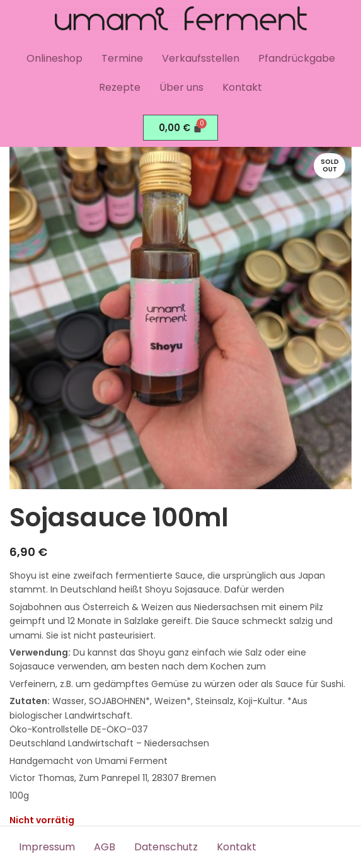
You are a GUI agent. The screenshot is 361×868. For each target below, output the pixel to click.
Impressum (47, 847)
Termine (122, 58)
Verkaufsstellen (201, 58)
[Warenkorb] (181, 128)
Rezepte (120, 87)
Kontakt (242, 87)
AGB (105, 847)
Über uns (181, 87)
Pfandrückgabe (297, 58)
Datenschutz (166, 847)
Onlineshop (54, 58)
